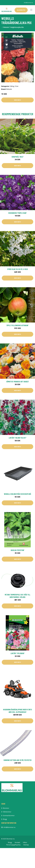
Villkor (25, 842)
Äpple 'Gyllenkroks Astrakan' (18, 325)
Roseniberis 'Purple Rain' (17, 213)
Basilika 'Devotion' (18, 550)
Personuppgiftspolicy (13, 845)
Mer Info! (17, 100)
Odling (12, 86)
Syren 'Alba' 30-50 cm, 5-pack (17, 269)
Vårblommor (7, 812)
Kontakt (17, 842)
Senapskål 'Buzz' (18, 157)
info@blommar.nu (28, 3)
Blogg (5, 819)
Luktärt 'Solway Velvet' (18, 438)
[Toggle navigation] (31, 10)
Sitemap (26, 845)
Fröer (17, 86)
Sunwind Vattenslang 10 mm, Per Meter (17, 760)
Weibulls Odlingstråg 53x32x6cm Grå (17, 494)
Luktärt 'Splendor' (18, 653)
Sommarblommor (9, 816)
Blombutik (21, 10)
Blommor (6, 808)
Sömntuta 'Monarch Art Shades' (18, 382)
